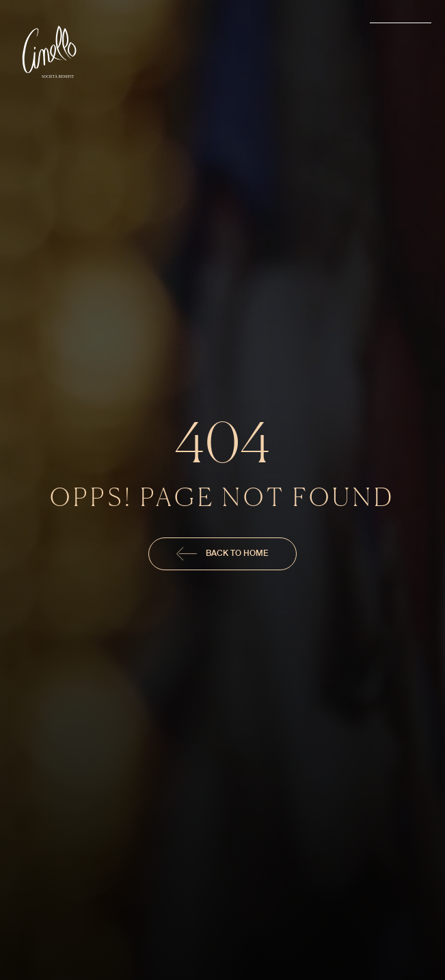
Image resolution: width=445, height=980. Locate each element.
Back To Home (222, 554)
